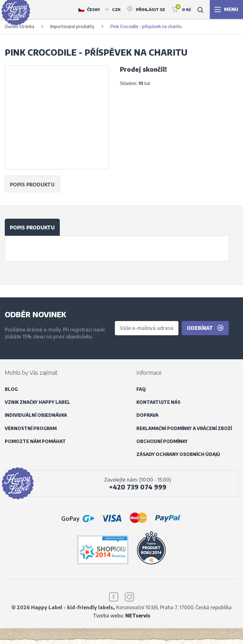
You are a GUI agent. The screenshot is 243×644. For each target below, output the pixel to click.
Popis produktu (32, 227)
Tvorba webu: (122, 615)
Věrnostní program (31, 428)
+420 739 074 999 (138, 487)
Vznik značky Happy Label (37, 402)
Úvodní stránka (19, 26)
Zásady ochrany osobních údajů (178, 454)
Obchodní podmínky (162, 441)
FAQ (141, 389)
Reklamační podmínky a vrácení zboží (184, 428)
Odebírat (205, 328)
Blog (11, 389)
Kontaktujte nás (158, 402)
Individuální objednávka (36, 415)
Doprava (147, 415)
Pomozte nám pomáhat (35, 441)
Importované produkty (72, 26)
